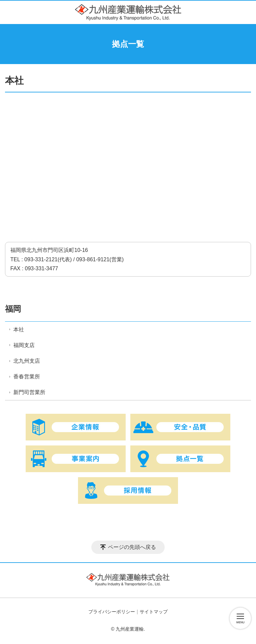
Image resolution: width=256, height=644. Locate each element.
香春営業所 (27, 377)
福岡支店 (24, 345)
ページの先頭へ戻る (132, 547)
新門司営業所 (29, 392)
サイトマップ (154, 612)
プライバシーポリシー (112, 612)
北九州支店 (27, 361)
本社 (19, 330)
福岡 (13, 309)
